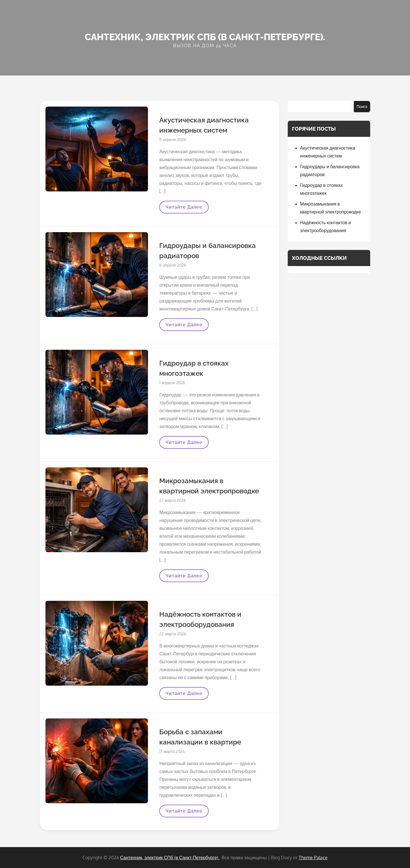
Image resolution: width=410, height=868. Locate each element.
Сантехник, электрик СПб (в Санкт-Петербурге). (205, 37)
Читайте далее (184, 209)
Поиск (362, 106)
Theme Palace (313, 858)
